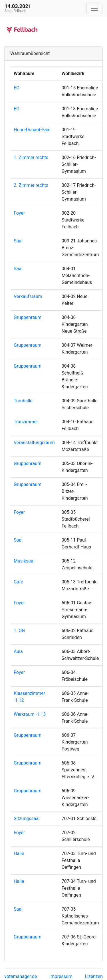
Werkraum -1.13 (30, 714)
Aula (18, 651)
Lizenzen (94, 976)
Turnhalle (23, 401)
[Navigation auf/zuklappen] (94, 8)
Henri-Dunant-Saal (32, 130)
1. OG (19, 631)
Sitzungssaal (27, 819)
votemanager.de (21, 976)
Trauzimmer (26, 422)
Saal (18, 241)
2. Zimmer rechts (31, 185)
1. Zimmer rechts (31, 157)
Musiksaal (24, 561)
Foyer (19, 213)
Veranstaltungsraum (34, 443)
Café (18, 582)
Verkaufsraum (28, 296)
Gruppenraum (28, 317)
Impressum (61, 976)
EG (17, 88)
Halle (19, 853)
